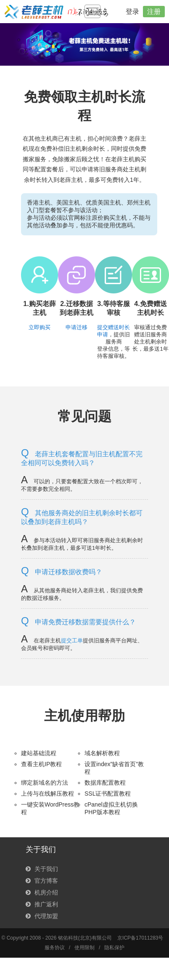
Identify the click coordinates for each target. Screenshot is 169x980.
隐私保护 (114, 948)
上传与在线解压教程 (48, 794)
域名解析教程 (102, 753)
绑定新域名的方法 (45, 783)
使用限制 (84, 948)
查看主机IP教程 (41, 764)
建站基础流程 (39, 753)
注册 (154, 12)
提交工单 (72, 640)
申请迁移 (77, 327)
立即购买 (40, 327)
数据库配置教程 (105, 783)
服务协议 (55, 948)
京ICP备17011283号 (140, 938)
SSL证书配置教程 (108, 794)
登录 (132, 12)
